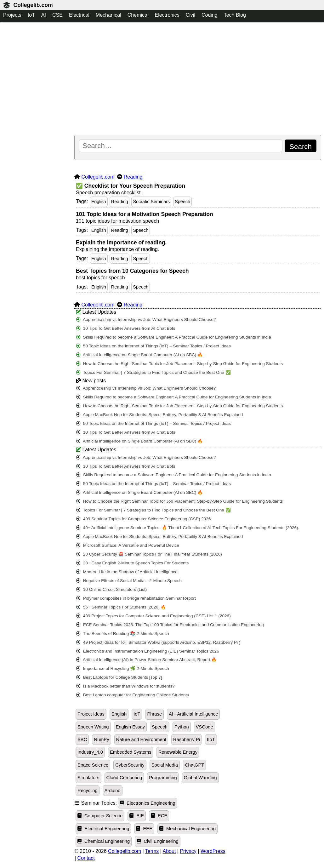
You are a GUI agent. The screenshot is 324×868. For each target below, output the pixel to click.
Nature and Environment (141, 740)
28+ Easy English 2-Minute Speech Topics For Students (132, 563)
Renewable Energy (178, 752)
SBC (82, 740)
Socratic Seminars (151, 202)
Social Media (165, 765)
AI (44, 15)
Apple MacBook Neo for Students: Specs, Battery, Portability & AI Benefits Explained (159, 415)
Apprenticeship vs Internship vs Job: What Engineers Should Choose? (146, 320)
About (169, 851)
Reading (133, 177)
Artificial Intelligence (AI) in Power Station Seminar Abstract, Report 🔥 (146, 660)
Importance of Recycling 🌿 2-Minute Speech (123, 668)
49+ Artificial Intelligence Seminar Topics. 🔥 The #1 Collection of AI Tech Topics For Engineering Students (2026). (188, 528)
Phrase (154, 714)
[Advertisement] (198, 79)
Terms (152, 851)
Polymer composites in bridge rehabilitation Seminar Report (136, 598)
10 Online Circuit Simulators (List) (111, 589)
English (99, 202)
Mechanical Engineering (188, 829)
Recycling (88, 791)
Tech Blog (235, 15)
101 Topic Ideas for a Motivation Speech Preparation (145, 214)
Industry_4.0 (90, 752)
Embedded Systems (131, 752)
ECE (159, 816)
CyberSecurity (130, 765)
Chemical (138, 15)
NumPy (101, 740)
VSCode (205, 727)
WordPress (213, 851)
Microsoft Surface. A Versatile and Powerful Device (128, 545)
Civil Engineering (158, 841)
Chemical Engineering (104, 841)
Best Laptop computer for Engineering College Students (133, 695)
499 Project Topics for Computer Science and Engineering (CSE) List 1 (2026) (153, 616)
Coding (210, 15)
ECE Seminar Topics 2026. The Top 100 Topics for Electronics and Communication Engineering (170, 625)
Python (182, 727)
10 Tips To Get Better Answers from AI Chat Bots (126, 328)
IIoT (211, 740)
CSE (57, 15)
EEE (144, 829)
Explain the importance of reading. (121, 243)
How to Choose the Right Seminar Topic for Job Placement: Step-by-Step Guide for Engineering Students (179, 364)
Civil (190, 15)
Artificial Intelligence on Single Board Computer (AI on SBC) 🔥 (139, 355)
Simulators (88, 778)
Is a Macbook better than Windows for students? (125, 686)
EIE (137, 816)
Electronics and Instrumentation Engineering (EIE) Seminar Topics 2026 (148, 651)
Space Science (93, 765)
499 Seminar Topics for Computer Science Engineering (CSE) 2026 (143, 519)
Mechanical (108, 15)
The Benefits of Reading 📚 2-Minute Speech (123, 634)
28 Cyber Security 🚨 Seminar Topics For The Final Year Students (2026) (149, 554)
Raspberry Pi (187, 740)
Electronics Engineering (148, 803)
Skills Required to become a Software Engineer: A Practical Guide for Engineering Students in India (174, 337)
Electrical (79, 15)
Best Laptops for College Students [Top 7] (119, 677)
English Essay (130, 727)
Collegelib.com (33, 5)
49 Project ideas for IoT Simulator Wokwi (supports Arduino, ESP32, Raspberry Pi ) (158, 642)
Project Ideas (91, 714)
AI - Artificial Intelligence (193, 714)
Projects (12, 15)
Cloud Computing (124, 778)
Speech (182, 202)
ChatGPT (194, 765)
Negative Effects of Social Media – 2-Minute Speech (129, 581)
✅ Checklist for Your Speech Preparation (131, 186)
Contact (86, 858)
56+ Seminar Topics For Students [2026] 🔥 (121, 607)
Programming (163, 778)
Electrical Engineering (103, 829)
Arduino (113, 791)
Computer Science (100, 816)
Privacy (188, 851)
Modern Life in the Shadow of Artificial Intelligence (127, 572)
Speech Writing (93, 727)
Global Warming (200, 778)
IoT (31, 15)
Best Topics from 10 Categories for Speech (132, 271)
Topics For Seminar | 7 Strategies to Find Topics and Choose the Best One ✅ (153, 372)
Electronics (167, 15)
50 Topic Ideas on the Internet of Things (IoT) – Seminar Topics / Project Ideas (153, 346)
